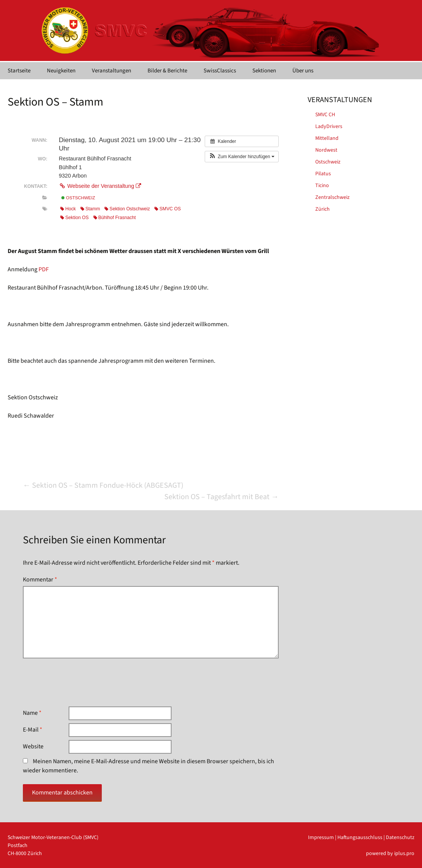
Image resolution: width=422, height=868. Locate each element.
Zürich (323, 209)
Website (33, 746)
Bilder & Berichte (167, 71)
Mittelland (327, 138)
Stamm (90, 209)
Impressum (321, 838)
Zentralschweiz (332, 197)
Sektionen (264, 71)
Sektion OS (74, 218)
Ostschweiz (78, 198)
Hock (68, 209)
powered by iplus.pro (390, 854)
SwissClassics (220, 71)
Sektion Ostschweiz (127, 209)
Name (32, 713)
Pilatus (323, 174)
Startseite (19, 71)
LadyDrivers (329, 127)
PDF (44, 269)
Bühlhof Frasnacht (115, 218)
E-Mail (33, 730)
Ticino (322, 186)
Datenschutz (400, 838)
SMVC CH (325, 115)
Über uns (303, 71)
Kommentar (40, 580)
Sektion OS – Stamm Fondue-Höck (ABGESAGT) (103, 485)
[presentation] (81, 682)
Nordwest (326, 150)
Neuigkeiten (61, 71)
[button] (242, 157)
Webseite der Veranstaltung (100, 186)
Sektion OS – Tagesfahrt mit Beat (221, 497)
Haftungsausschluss (360, 838)
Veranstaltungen (112, 71)
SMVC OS (168, 209)
